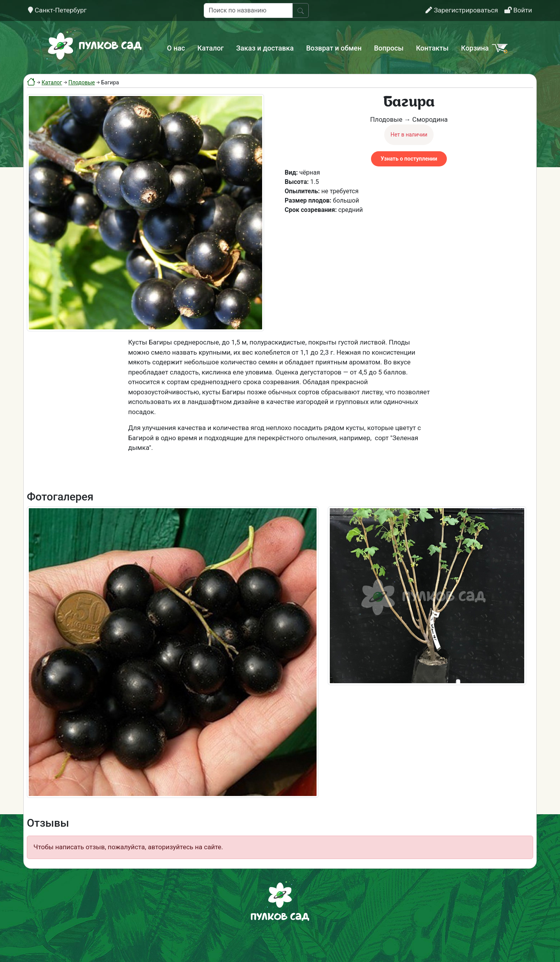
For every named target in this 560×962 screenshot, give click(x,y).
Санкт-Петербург (57, 10)
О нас (176, 48)
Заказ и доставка (265, 48)
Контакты (432, 48)
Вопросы (389, 48)
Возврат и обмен (334, 48)
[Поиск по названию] (248, 10)
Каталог (211, 48)
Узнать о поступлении (409, 159)
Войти (518, 10)
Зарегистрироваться (462, 10)
